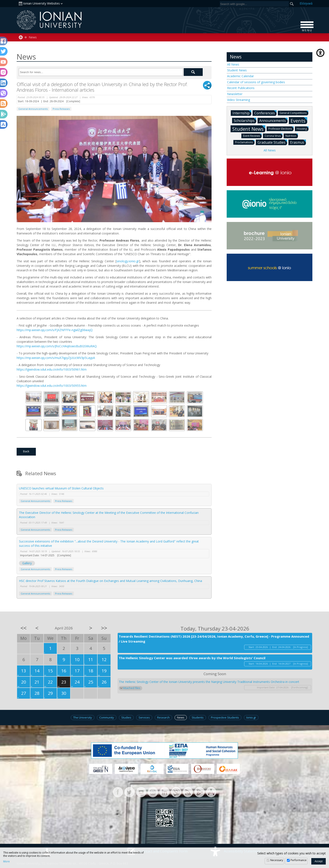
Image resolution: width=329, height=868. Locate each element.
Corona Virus (274, 136)
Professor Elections (281, 128)
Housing (303, 128)
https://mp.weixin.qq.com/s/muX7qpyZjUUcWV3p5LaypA (56, 358)
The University (83, 717)
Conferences (265, 113)
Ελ (306, 3)
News (33, 37)
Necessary (277, 860)
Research (163, 717)
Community (107, 717)
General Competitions (294, 113)
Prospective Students (225, 717)
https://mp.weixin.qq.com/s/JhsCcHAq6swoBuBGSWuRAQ (57, 346)
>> (104, 628)
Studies (126, 717)
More (6, 862)
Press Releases (61, 109)
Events (299, 120)
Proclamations (245, 142)
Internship (242, 113)
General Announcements (33, 109)
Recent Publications (241, 88)
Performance (299, 860)
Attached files (132, 688)
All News (233, 64)
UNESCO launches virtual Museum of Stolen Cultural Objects (61, 488)
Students (198, 717)
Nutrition (292, 136)
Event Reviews (252, 136)
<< (24, 628)
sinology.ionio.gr (128, 261)
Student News (237, 70)
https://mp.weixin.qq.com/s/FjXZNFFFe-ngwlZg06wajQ (55, 330)
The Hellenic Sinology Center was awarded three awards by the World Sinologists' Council (192, 658)
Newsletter (235, 94)
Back (26, 451)
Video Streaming (239, 100)
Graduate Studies (272, 142)
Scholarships (245, 120)
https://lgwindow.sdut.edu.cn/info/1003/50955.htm (52, 386)
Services (144, 717)
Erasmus (298, 142)
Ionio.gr (251, 717)
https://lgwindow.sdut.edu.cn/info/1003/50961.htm (52, 369)
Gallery (27, 563)
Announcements (273, 120)
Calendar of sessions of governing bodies (256, 82)
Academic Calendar (240, 76)
